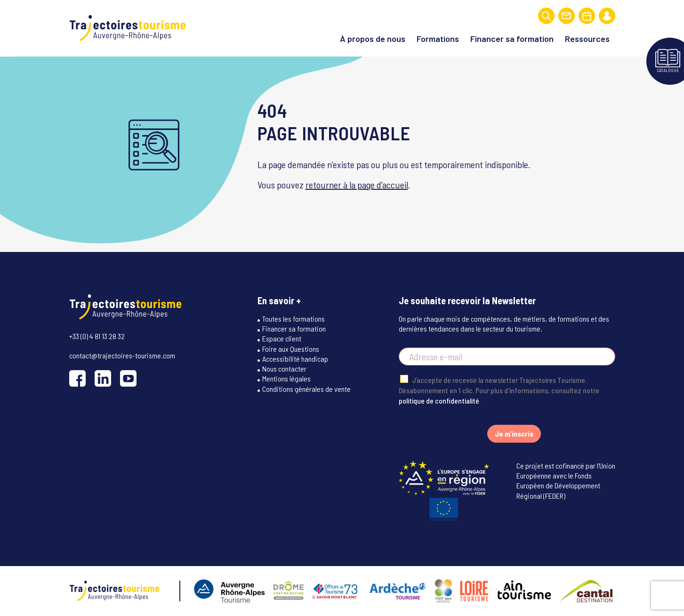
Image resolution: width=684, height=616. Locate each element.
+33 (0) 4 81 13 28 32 (97, 336)
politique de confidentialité (439, 401)
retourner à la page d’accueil (357, 185)
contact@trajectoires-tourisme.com (122, 355)
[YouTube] (128, 378)
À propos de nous (373, 39)
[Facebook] (77, 378)
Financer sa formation (512, 39)
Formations (438, 39)
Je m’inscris (514, 434)
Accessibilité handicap (295, 359)
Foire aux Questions (291, 349)
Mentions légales (286, 378)
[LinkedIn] (103, 378)
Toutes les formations (294, 319)
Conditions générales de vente (306, 389)
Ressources (587, 39)
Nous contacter (284, 369)
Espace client (282, 338)
